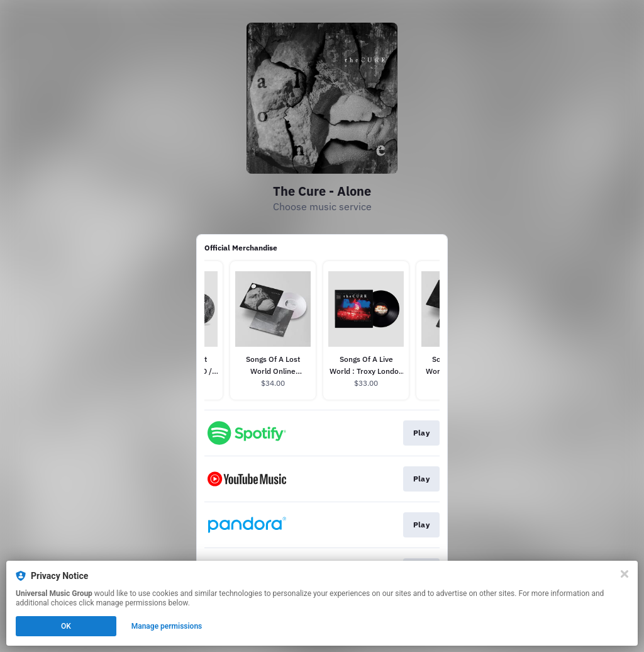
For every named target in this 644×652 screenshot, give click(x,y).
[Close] (625, 574)
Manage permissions (167, 626)
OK (66, 626)
